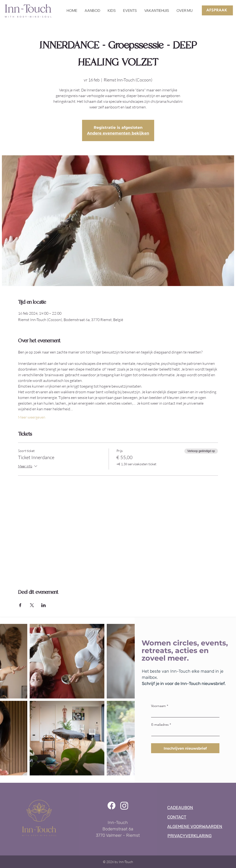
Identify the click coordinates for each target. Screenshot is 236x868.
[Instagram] (124, 805)
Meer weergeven (32, 417)
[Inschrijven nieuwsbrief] (185, 748)
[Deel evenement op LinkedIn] (44, 605)
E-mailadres (160, 725)
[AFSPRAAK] (217, 10)
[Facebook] (111, 805)
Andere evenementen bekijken (118, 133)
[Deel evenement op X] (32, 605)
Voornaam (158, 706)
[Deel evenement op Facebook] (20, 605)
